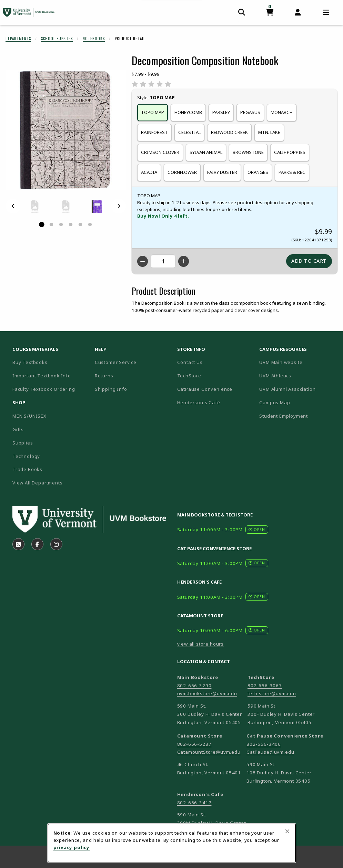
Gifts (18, 429)
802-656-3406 (264, 744)
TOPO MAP (153, 112)
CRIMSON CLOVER (160, 152)
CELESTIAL (189, 132)
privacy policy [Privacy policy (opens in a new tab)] (72, 847)
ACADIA (149, 172)
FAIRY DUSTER (222, 172)
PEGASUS (250, 112)
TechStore (189, 376)
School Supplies (57, 39)
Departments (18, 39)
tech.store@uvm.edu (272, 693)
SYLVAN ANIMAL (206, 152)
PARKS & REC (292, 172)
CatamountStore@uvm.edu (209, 752)
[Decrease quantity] (143, 261)
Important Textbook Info (42, 376)
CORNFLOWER (182, 172)
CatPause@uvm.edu (270, 752)
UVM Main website (298, 362)
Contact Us (190, 362)
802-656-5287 (194, 744)
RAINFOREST (154, 132)
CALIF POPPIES (290, 152)
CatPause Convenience (205, 389)
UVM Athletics (298, 375)
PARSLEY (221, 112)
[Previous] (13, 206)
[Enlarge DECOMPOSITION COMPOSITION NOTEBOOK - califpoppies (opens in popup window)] (66, 207)
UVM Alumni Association (298, 389)
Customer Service (116, 362)
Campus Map (298, 402)
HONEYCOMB (188, 112)
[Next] (119, 206)
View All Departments (38, 483)
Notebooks (94, 39)
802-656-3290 (194, 686)
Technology (26, 456)
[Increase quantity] (184, 261)
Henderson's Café (199, 402)
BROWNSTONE (248, 152)
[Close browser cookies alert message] (287, 831)
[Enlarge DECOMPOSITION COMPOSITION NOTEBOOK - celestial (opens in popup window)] (97, 207)
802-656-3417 (194, 803)
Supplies (23, 443)
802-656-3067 (265, 686)
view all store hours (201, 644)
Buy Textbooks (30, 362)
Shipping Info (111, 389)
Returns (104, 376)
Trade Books (27, 469)
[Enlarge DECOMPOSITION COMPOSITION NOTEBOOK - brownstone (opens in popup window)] (35, 207)
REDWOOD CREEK (229, 132)
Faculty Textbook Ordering (44, 389)
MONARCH (282, 112)
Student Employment (298, 416)
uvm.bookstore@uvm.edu (207, 693)
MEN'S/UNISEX (29, 416)
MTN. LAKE (269, 132)
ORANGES (258, 172)
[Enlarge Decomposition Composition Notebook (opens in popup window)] (66, 130)
